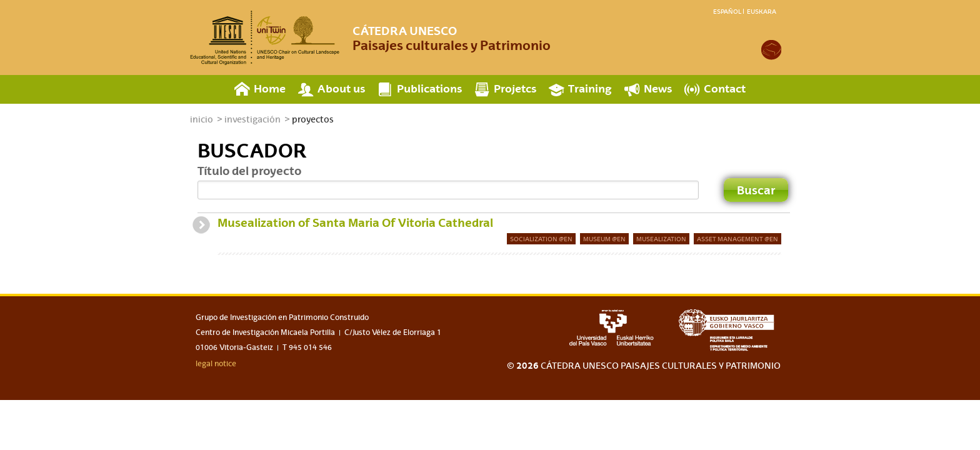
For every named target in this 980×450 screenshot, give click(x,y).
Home (270, 88)
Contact (725, 88)
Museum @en (604, 239)
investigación (252, 119)
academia (771, 50)
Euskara (762, 11)
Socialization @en (541, 239)
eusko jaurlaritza (730, 330)
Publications (429, 88)
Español (727, 11)
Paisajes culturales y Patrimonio (452, 38)
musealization (661, 239)
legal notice (216, 364)
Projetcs (515, 88)
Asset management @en (737, 239)
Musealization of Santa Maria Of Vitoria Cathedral (355, 222)
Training (590, 88)
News (658, 88)
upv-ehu (612, 327)
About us (341, 88)
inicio (202, 119)
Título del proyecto (249, 171)
